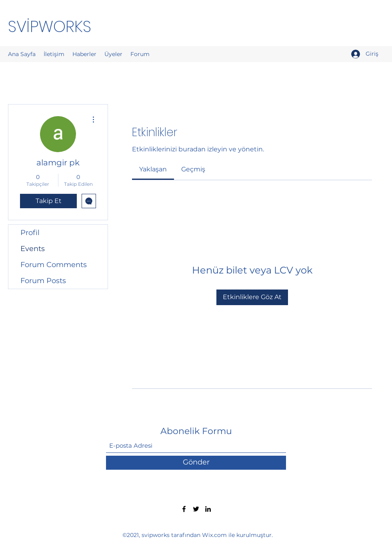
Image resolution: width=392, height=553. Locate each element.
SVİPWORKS (50, 26)
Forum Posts (43, 281)
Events (33, 249)
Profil (30, 233)
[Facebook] (184, 509)
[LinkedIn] (208, 509)
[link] (153, 169)
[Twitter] (196, 509)
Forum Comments (54, 265)
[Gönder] (196, 463)
